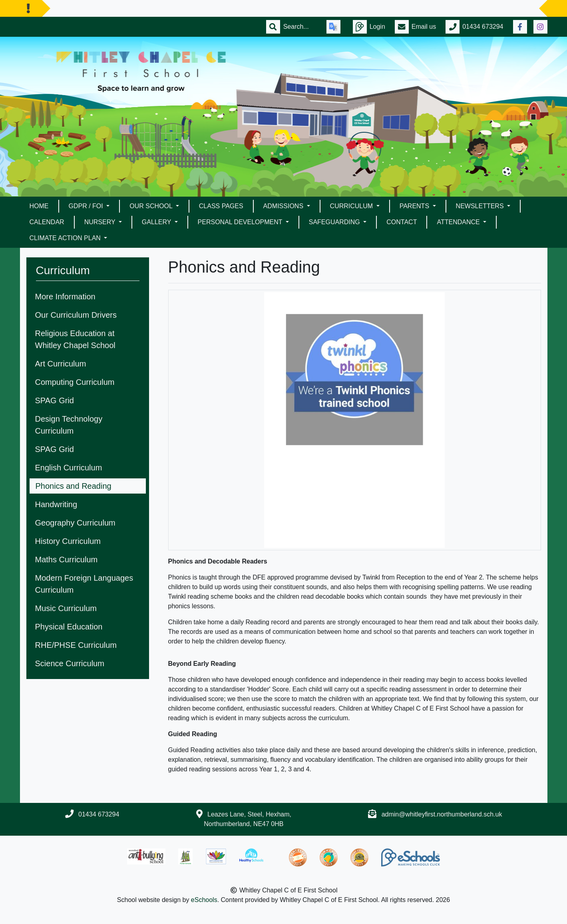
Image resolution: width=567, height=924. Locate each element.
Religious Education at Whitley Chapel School (75, 339)
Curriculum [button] (352, 206)
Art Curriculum (61, 364)
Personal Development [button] (241, 222)
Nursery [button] (101, 222)
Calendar (47, 222)
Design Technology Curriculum (69, 425)
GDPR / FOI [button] (87, 206)
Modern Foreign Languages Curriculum (84, 584)
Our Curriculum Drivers (76, 315)
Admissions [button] (284, 206)
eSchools (204, 900)
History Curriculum (68, 541)
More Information (65, 297)
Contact (402, 222)
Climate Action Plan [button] (66, 238)
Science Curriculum (70, 663)
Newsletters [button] (481, 206)
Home (39, 206)
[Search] (300, 27)
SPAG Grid (55, 400)
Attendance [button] (459, 222)
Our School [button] (152, 206)
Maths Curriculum (67, 560)
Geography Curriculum (75, 523)
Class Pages (221, 206)
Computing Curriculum (75, 382)
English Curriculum (69, 468)
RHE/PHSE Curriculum (76, 645)
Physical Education (69, 627)
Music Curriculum (66, 608)
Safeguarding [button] (335, 222)
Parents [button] (415, 206)
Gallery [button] (157, 222)
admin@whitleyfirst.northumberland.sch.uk (442, 814)
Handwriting (56, 504)
